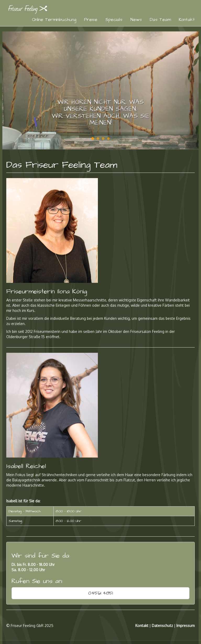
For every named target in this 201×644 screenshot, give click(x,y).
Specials (114, 20)
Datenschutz (162, 626)
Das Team (160, 20)
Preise (91, 20)
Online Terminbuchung (54, 20)
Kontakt (187, 20)
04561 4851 (100, 593)
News (136, 20)
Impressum (186, 626)
